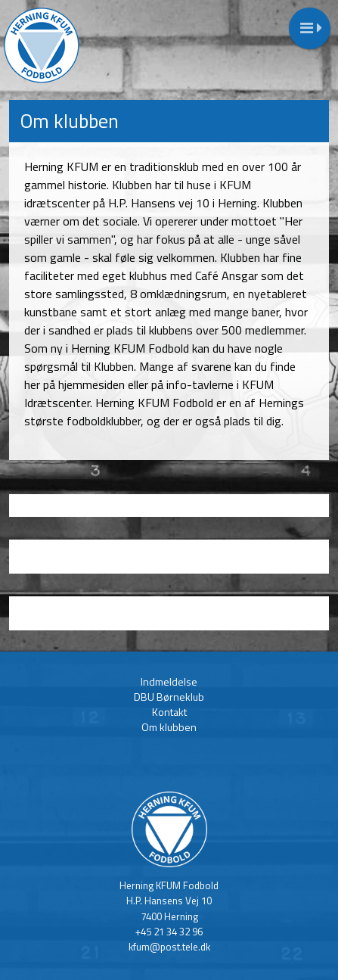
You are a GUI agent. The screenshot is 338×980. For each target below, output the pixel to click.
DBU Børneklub (169, 697)
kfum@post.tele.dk (169, 947)
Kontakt (169, 712)
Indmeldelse (169, 681)
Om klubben (169, 727)
